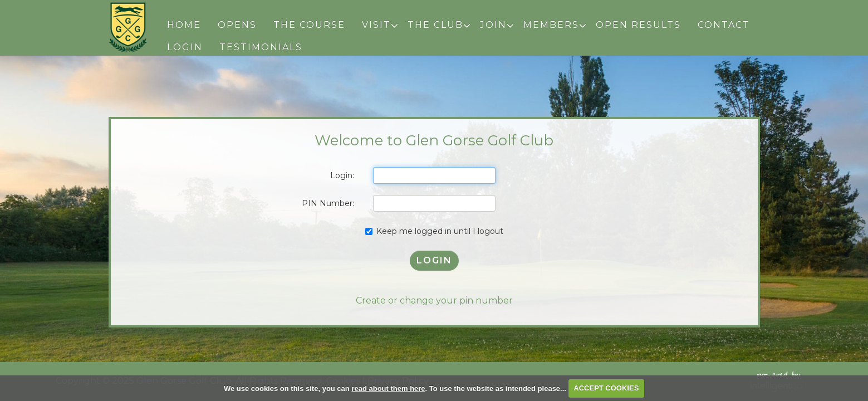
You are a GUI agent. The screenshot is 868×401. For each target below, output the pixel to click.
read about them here (388, 388)
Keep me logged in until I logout (434, 231)
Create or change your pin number (434, 300)
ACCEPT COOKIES (606, 388)
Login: (342, 175)
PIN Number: (328, 203)
